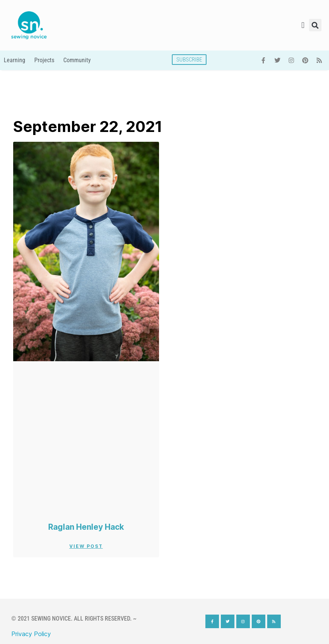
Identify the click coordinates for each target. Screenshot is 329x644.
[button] (303, 25)
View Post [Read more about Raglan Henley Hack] (86, 546)
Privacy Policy (31, 634)
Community (77, 60)
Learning (15, 60)
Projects (44, 60)
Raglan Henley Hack (86, 527)
